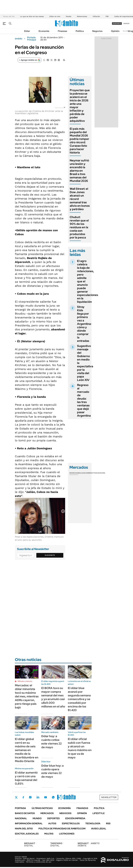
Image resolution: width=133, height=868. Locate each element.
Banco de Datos (25, 813)
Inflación (96, 16)
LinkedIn (38, 797)
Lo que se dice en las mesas (32, 16)
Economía (44, 31)
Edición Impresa (75, 818)
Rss (108, 823)
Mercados (47, 813)
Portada (20, 808)
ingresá (126, 23)
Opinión (115, 31)
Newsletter (126, 31)
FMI (107, 16)
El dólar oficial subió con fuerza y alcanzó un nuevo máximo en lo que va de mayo (80, 748)
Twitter (16, 797)
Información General (29, 823)
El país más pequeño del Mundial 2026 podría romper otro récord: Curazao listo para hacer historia (79, 141)
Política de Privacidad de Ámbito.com (62, 829)
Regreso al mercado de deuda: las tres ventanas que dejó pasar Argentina (84, 400)
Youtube (46, 797)
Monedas (74, 473)
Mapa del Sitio (24, 829)
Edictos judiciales (27, 834)
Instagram (30, 797)
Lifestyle (99, 813)
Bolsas (81, 473)
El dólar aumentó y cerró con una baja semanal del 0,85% (26, 778)
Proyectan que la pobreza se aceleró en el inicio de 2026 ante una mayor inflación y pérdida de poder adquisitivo (80, 105)
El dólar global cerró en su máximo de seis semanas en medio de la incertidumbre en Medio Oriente (27, 750)
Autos (52, 823)
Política (80, 31)
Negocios (97, 31)
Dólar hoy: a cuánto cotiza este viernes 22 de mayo (51, 742)
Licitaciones (67, 834)
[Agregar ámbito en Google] (30, 60)
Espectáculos (71, 823)
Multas (49, 834)
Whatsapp (53, 797)
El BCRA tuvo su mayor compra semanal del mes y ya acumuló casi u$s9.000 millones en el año (53, 697)
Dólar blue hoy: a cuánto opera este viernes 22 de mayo (52, 771)
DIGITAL (30, 844)
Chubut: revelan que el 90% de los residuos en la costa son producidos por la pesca (79, 227)
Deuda (69, 16)
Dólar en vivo (55, 16)
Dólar (27, 31)
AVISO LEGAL (99, 829)
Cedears (101, 473)
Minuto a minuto (25, 681)
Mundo (37, 818)
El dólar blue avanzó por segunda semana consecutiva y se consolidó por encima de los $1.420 (79, 699)
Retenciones (82, 16)
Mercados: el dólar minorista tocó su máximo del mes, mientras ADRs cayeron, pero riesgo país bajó (27, 696)
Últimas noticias (42, 808)
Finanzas (62, 31)
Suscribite (50, 555)
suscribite (117, 23)
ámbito (19, 39)
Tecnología (93, 823)
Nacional (21, 818)
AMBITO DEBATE (89, 844)
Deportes (53, 818)
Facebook (23, 797)
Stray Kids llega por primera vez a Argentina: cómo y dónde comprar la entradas (84, 324)
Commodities (91, 473)
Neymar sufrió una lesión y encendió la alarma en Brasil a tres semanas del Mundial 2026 (79, 171)
